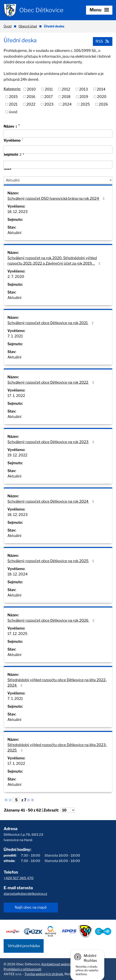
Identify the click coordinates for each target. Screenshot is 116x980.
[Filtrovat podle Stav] (58, 180)
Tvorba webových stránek (44, 974)
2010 (31, 89)
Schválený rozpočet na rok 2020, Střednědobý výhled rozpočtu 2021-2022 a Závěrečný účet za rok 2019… (54, 261)
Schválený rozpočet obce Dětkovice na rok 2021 (51, 323)
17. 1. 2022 (16, 396)
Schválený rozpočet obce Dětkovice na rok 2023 (51, 442)
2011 (49, 89)
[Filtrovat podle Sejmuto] (58, 165)
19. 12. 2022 (17, 455)
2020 (102, 97)
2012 (66, 89)
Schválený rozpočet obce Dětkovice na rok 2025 (51, 561)
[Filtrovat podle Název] (58, 134)
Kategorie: (12, 89)
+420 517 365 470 (19, 878)
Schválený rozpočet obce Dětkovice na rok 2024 (51, 501)
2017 (48, 97)
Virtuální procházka (24, 946)
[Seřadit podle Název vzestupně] (19, 124)
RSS (103, 41)
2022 (31, 104)
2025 (85, 104)
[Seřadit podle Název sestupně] (19, 126)
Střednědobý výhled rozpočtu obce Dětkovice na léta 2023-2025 (57, 748)
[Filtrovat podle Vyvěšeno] (58, 149)
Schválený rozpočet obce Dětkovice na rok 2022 (51, 382)
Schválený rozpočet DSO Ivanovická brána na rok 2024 (57, 198)
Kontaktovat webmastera (61, 964)
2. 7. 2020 (16, 277)
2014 (101, 89)
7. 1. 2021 (15, 336)
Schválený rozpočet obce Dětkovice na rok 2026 (51, 620)
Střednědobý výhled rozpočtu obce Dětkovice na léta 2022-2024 (57, 683)
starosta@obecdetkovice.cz (25, 894)
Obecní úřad (28, 26)
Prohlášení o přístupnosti (22, 969)
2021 (13, 104)
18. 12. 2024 (17, 574)
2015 (13, 97)
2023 (49, 104)
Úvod (8, 26)
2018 (66, 97)
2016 (31, 97)
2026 (103, 104)
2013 (84, 89)
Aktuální (14, 233)
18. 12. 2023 (17, 212)
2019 (84, 97)
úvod (13, 112)
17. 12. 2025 (17, 634)
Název (10, 126)
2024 (67, 104)
